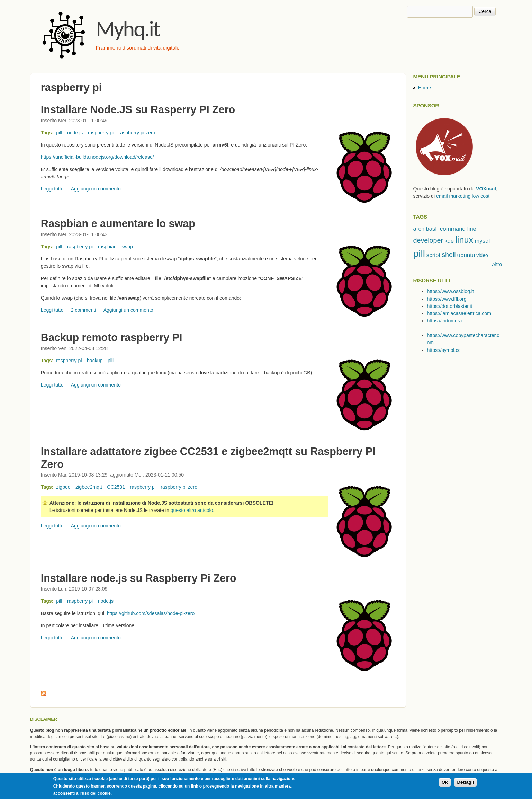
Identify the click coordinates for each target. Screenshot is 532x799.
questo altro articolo (192, 510)
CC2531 (116, 487)
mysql (482, 241)
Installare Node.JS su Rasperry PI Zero (138, 109)
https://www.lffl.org (447, 299)
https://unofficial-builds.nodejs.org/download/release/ (97, 157)
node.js (75, 133)
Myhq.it (128, 29)
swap (127, 247)
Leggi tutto (52, 189)
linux (464, 240)
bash (432, 229)
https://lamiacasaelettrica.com (459, 313)
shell (449, 255)
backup (95, 361)
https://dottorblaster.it (449, 306)
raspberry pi (101, 133)
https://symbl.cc (444, 350)
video (482, 255)
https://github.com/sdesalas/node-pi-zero (151, 613)
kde (449, 241)
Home (424, 88)
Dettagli (465, 783)
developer (428, 240)
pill (59, 133)
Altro (497, 264)
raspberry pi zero (137, 133)
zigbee (63, 487)
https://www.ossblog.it (450, 291)
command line (458, 229)
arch (419, 229)
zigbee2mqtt (89, 487)
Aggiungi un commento (96, 189)
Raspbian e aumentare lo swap (118, 223)
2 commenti (84, 310)
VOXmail (486, 189)
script (433, 255)
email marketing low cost (463, 196)
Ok (445, 783)
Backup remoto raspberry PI (112, 337)
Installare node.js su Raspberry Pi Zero (139, 578)
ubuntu (466, 255)
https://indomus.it (445, 321)
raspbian (107, 247)
